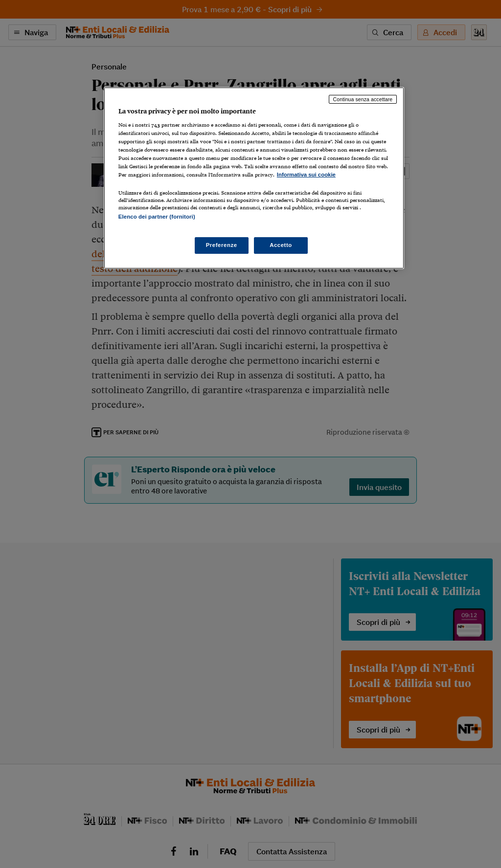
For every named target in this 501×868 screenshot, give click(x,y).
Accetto (281, 245)
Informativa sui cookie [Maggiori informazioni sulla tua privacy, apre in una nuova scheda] (306, 175)
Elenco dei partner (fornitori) (157, 217)
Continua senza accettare (363, 99)
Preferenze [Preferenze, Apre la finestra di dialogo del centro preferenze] (222, 245)
